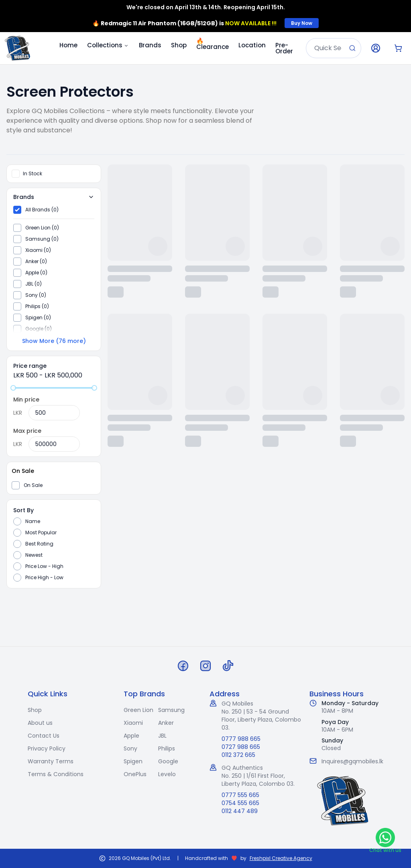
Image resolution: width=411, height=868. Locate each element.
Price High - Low (44, 578)
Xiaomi (133, 723)
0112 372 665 (238, 755)
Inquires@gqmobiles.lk (352, 761)
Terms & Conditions (56, 774)
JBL (162, 736)
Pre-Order (284, 48)
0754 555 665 (240, 803)
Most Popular (41, 533)
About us (40, 723)
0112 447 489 (240, 811)
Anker (166, 723)
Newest (34, 555)
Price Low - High (44, 566)
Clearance (213, 44)
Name (33, 521)
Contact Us (44, 736)
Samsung (171, 710)
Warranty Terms (51, 761)
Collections (108, 45)
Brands (150, 45)
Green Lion (138, 710)
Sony (130, 748)
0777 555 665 (240, 795)
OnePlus (135, 774)
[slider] (13, 388)
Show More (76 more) (54, 341)
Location (252, 45)
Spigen (133, 761)
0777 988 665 (241, 739)
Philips (167, 748)
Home (68, 45)
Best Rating (39, 544)
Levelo (167, 774)
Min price (26, 400)
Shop (179, 45)
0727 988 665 (241, 747)
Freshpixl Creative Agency (281, 858)
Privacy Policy (47, 748)
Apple (131, 736)
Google (168, 761)
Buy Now (302, 23)
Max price (27, 431)
